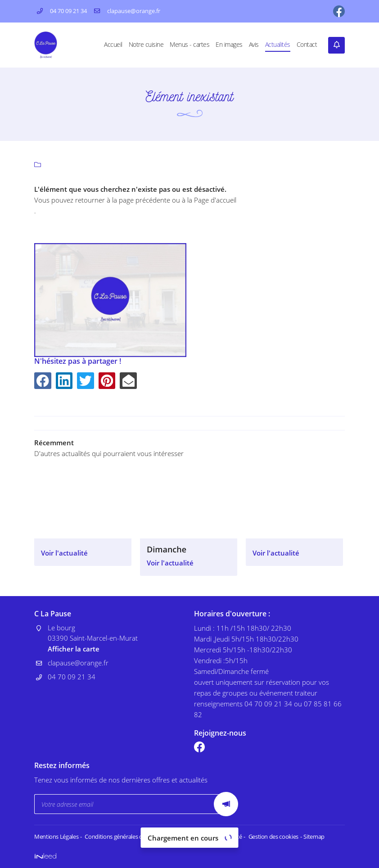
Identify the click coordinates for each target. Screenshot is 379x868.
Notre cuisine (146, 45)
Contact (307, 45)
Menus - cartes (189, 45)
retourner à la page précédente (123, 200)
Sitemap (307, 837)
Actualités (278, 45)
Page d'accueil (215, 200)
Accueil (113, 45)
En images (229, 45)
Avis (254, 45)
